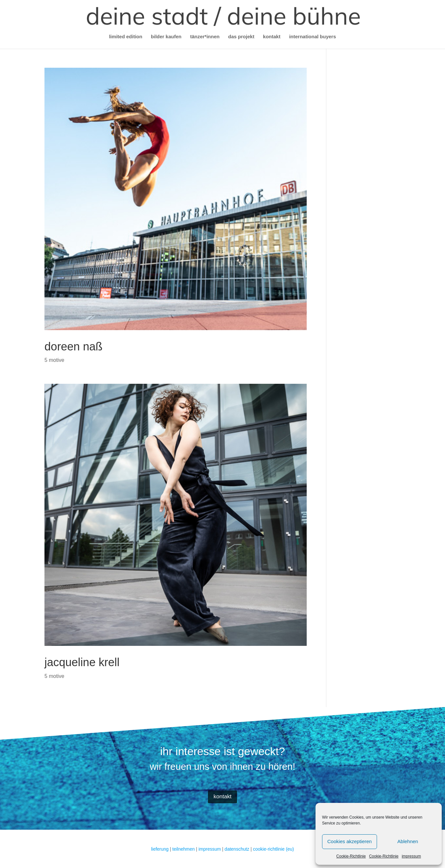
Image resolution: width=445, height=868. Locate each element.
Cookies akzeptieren (350, 841)
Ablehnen (408, 841)
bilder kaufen (166, 37)
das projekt (241, 37)
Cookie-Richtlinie (351, 856)
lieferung (160, 849)
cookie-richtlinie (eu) (274, 849)
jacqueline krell (82, 662)
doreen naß (73, 346)
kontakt (272, 37)
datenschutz (237, 849)
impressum (411, 856)
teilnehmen (184, 849)
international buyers (312, 37)
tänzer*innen (205, 37)
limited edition (126, 37)
